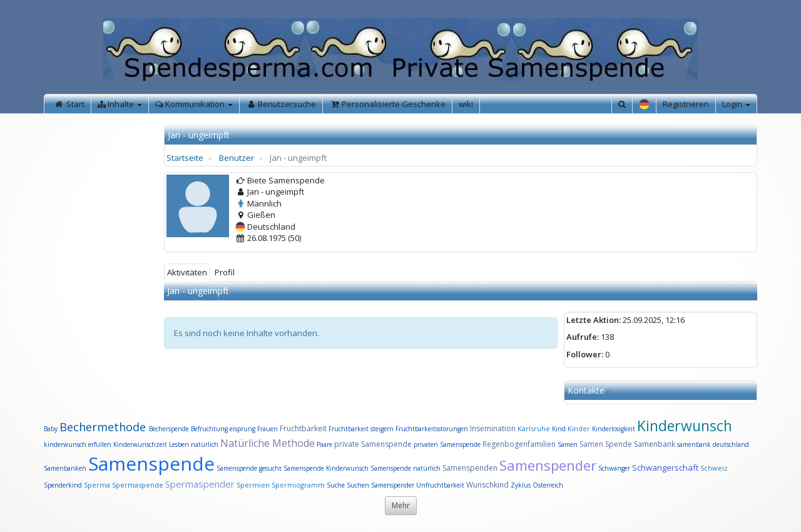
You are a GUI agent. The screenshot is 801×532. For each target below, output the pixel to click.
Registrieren (686, 104)
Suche (337, 485)
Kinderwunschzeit (140, 444)
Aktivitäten (187, 272)
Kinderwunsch (685, 426)
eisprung (242, 429)
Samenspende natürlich (406, 468)
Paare (325, 444)
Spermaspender (200, 484)
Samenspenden (470, 468)
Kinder (579, 428)
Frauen (268, 429)
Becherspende (169, 429)
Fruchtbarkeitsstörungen (433, 429)
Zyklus (521, 485)
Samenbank (655, 444)
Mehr (401, 505)
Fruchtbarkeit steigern (361, 429)
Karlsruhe (534, 428)
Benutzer (237, 158)
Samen (569, 444)
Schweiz (714, 468)
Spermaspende (138, 485)
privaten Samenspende (447, 444)
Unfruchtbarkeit (441, 485)
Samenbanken (66, 468)
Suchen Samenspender (380, 485)
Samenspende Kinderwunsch (326, 468)
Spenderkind (63, 485)
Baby (51, 429)
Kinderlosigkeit (615, 429)
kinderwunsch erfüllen (78, 444)
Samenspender (548, 465)
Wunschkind (487, 485)
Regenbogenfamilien (519, 444)
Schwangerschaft (666, 468)
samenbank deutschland (713, 444)
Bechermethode (104, 427)
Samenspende (151, 463)
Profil (225, 272)
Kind (560, 429)
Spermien (253, 485)
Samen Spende (606, 444)
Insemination (493, 428)
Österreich (548, 485)
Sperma (97, 485)
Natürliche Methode (268, 443)
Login (736, 104)
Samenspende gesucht (249, 468)
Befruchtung (209, 429)
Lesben (179, 444)
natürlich (205, 444)
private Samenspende (373, 444)
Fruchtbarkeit (304, 428)
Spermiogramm (298, 485)
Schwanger (614, 468)
